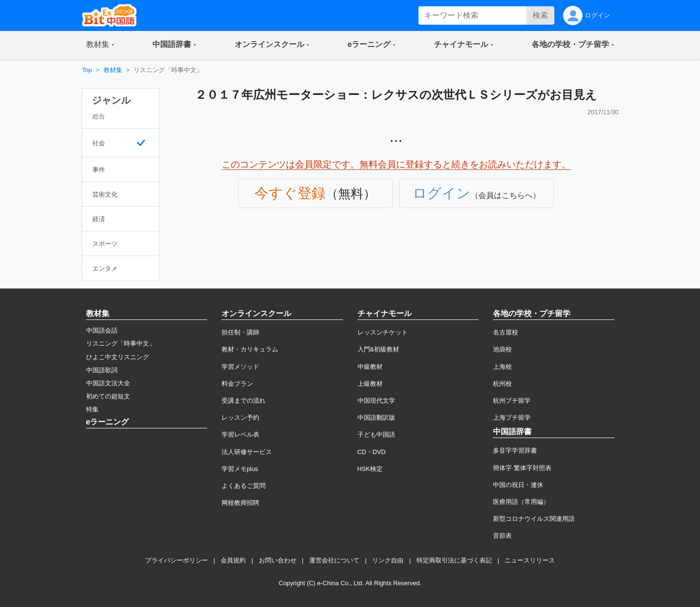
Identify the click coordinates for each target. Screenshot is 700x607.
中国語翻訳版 (376, 417)
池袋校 (502, 349)
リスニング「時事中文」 (121, 343)
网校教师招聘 (240, 503)
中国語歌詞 (102, 370)
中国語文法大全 (108, 383)
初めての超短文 (108, 396)
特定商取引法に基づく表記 (454, 560)
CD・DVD (372, 452)
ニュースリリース (530, 560)
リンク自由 (388, 560)
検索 (540, 15)
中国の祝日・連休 (518, 485)
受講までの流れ (244, 401)
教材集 (113, 70)
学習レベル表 (240, 434)
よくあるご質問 (244, 486)
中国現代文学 (376, 401)
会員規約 (233, 560)
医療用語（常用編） (521, 502)
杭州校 (502, 384)
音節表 (502, 536)
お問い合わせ (278, 560)
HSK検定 (370, 469)
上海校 (502, 367)
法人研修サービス (247, 452)
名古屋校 (506, 332)
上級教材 (370, 384)
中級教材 (370, 367)
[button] (100, 45)
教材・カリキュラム (250, 349)
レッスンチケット (383, 332)
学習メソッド (240, 367)
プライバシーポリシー (177, 560)
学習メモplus (240, 469)
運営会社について (334, 560)
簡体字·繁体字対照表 (522, 468)
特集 (92, 409)
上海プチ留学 (512, 417)
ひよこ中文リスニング (118, 357)
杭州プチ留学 (512, 401)
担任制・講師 (240, 332)
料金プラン (237, 384)
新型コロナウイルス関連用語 (534, 519)
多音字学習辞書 (515, 450)
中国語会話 (102, 330)
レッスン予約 (240, 417)
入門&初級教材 (379, 349)
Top (87, 70)
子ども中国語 (376, 434)
